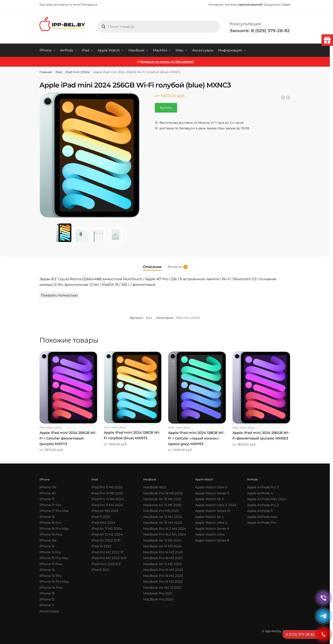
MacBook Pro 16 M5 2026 (163, 493)
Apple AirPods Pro (262, 523)
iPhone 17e (48, 487)
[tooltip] (327, 40)
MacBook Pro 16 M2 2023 (163, 576)
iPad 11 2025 (101, 517)
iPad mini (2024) (78, 72)
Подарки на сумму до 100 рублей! (167, 62)
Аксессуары (49, 611)
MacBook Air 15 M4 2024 (163, 523)
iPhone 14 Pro (50, 576)
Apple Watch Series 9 (212, 528)
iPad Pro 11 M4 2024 (107, 505)
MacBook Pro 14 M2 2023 (163, 570)
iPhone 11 (47, 605)
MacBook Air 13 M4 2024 (163, 517)
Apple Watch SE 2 (209, 517)
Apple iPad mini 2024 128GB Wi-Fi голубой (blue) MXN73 (132, 435)
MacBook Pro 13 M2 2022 (163, 582)
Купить (166, 108)
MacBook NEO (155, 487)
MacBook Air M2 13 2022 (162, 587)
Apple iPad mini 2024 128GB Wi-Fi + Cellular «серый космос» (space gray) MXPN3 (196, 438)
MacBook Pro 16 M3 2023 (163, 558)
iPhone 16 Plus (51, 534)
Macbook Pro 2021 (158, 593)
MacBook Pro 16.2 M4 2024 (165, 534)
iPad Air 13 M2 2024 (107, 534)
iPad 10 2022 (101, 546)
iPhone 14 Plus (51, 587)
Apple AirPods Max (262, 517)
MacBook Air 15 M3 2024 (162, 540)
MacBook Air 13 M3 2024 (162, 546)
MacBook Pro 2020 (158, 599)
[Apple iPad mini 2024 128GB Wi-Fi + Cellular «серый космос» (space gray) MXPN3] (197, 387)
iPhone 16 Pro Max (54, 528)
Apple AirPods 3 (260, 511)
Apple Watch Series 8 (212, 540)
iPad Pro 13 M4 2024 (108, 499)
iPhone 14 (47, 570)
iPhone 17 (47, 499)
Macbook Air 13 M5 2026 (162, 505)
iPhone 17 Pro (50, 505)
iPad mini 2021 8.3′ (106, 564)
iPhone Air (48, 493)
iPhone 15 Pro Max (54, 558)
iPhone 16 (47, 517)
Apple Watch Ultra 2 (211, 523)
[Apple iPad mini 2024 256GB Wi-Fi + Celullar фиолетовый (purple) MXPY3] (68, 387)
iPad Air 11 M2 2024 (107, 528)
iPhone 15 (47, 546)
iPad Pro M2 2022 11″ (108, 552)
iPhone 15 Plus (51, 564)
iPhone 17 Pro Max (54, 511)
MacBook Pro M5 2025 (161, 511)
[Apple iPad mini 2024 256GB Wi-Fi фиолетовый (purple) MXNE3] (261, 387)
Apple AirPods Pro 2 (263, 505)
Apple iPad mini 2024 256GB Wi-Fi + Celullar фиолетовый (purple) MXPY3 (68, 438)
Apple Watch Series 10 (213, 511)
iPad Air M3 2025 (105, 511)
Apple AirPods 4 (260, 493)
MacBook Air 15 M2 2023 (162, 564)
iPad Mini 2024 (103, 523)
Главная (46, 72)
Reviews (175, 267)
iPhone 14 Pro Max (54, 582)
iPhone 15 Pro (50, 552)
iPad (58, 72)
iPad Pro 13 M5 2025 (107, 493)
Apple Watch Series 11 (212, 493)
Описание (152, 267)
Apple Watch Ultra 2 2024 (216, 505)
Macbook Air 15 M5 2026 (162, 499)
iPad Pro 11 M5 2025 (107, 487)
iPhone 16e (48, 540)
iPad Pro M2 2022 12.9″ (109, 558)
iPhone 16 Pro (50, 523)
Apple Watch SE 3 (209, 499)
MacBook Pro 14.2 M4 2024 (165, 528)
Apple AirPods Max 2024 (267, 499)
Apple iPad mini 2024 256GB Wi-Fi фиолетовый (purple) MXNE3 (261, 435)
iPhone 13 (47, 593)
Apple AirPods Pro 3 (263, 487)
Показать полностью (59, 295)
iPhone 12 (47, 599)
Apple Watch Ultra (210, 534)
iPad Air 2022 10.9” (106, 540)
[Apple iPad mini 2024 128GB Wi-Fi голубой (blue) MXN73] (133, 387)
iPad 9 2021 (100, 570)
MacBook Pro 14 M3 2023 (163, 552)
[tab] (152, 263)
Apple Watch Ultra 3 (211, 487)
